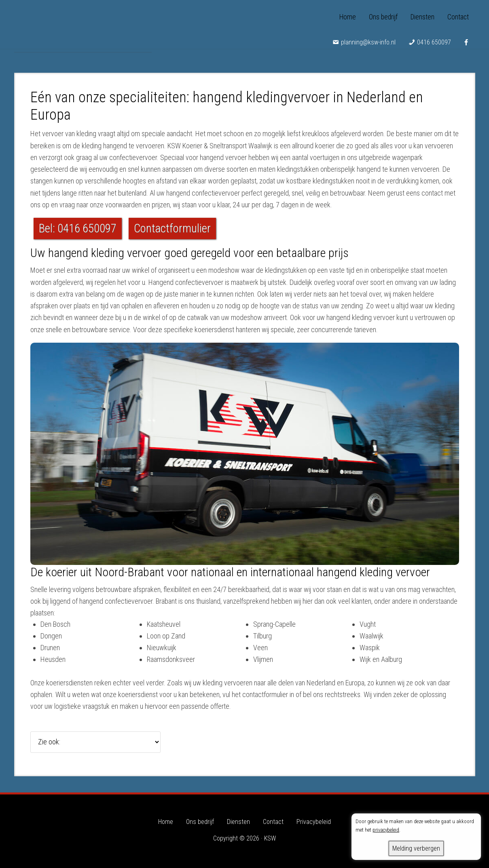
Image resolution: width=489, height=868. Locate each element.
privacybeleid (386, 830)
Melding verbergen (416, 848)
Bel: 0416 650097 (78, 228)
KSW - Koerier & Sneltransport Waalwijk (83, 24)
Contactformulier (172, 228)
